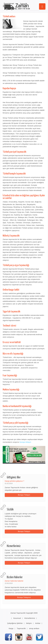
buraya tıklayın (25, 442)
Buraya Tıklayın (24, 495)
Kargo (11, 628)
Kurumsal (17, 618)
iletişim (29, 623)
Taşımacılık (21, 628)
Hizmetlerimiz (30, 618)
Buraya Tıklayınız (24, 597)
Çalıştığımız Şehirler (15, 623)
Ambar (38, 623)
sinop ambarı (34, 628)
